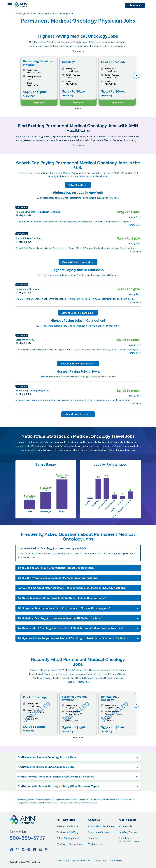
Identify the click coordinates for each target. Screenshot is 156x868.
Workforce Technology (69, 844)
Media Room (95, 844)
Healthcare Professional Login (130, 840)
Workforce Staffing (67, 832)
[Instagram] (46, 850)
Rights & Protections (81, 860)
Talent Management (68, 838)
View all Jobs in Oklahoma (78, 313)
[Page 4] (82, 738)
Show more (78, 51)
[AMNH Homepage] (21, 5)
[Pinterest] (29, 850)
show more (135, 225)
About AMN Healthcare (101, 826)
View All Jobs (78, 185)
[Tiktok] (35, 850)
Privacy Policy (63, 860)
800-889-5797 (27, 838)
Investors (93, 838)
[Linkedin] (23, 850)
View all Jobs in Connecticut (78, 364)
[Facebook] (12, 850)
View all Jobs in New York (78, 262)
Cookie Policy (100, 860)
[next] (136, 76)
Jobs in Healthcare (67, 826)
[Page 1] (75, 108)
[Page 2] (78, 108)
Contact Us (126, 826)
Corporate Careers (99, 832)
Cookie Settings (116, 860)
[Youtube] (40, 850)
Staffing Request (129, 832)
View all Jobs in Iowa (78, 414)
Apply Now (132, 6)
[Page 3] (81, 108)
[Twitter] (17, 850)
